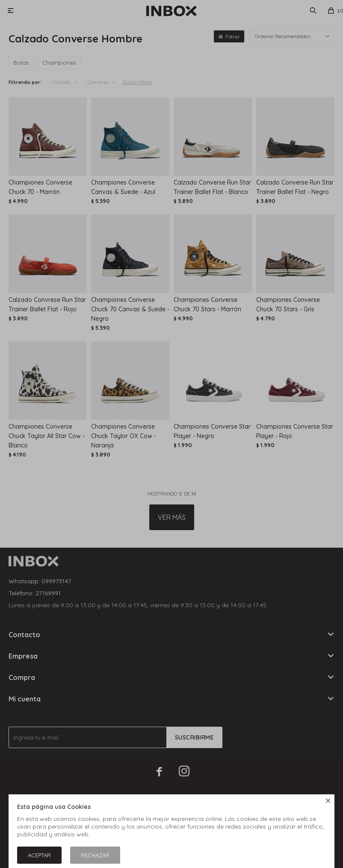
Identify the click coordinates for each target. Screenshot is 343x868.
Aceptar (39, 855)
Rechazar (95, 855)
